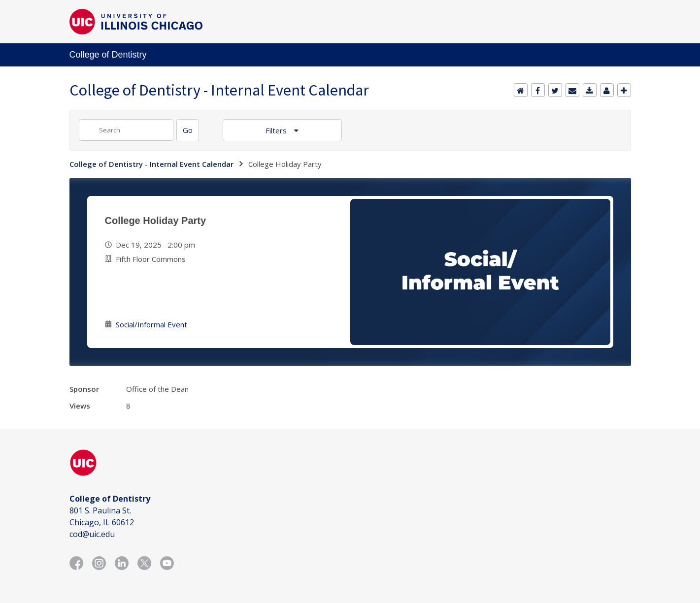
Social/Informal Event (151, 324)
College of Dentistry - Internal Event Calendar (151, 164)
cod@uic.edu (92, 534)
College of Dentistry (108, 55)
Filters (277, 130)
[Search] (188, 130)
